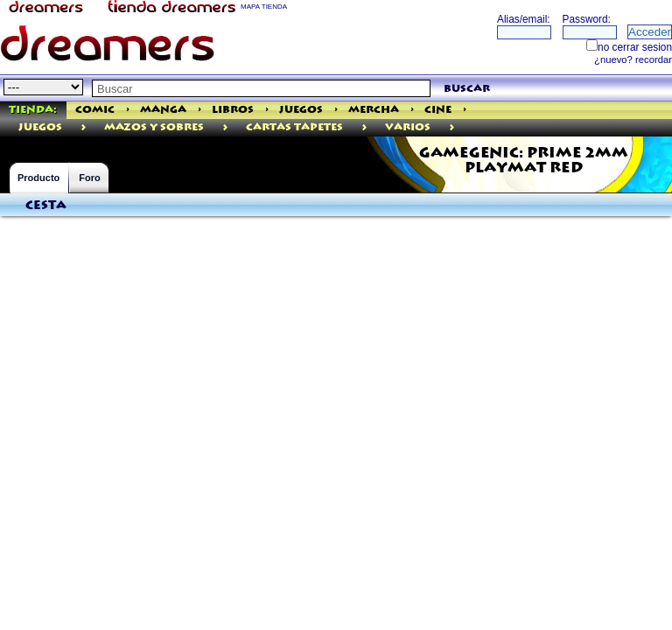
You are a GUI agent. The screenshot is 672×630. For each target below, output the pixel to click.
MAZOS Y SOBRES (154, 127)
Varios (408, 127)
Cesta (46, 206)
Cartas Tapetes (294, 127)
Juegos (301, 110)
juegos (40, 127)
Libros (233, 110)
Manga (163, 110)
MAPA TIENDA (264, 7)
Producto (38, 178)
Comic (95, 110)
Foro (89, 178)
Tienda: (33, 110)
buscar (467, 89)
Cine (438, 110)
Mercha (374, 110)
